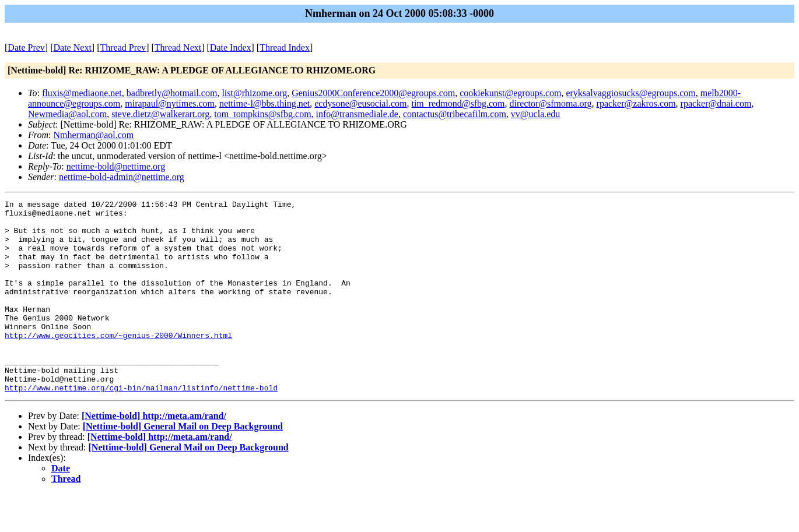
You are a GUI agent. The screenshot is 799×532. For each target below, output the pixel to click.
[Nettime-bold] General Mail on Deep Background (183, 465)
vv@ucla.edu (535, 114)
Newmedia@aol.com (67, 114)
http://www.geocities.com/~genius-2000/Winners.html (118, 363)
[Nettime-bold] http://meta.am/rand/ (154, 454)
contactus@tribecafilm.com (455, 114)
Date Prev (26, 47)
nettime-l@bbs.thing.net (264, 103)
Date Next (73, 47)
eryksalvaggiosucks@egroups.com (630, 93)
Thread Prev (123, 47)
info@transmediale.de (357, 114)
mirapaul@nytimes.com (170, 103)
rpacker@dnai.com (716, 103)
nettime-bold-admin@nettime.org (122, 177)
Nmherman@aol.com (93, 135)
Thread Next (178, 47)
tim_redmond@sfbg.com (458, 103)
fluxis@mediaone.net (82, 93)
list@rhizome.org (254, 93)
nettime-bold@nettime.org (116, 166)
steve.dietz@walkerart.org (160, 114)
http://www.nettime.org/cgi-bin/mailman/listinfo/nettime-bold (141, 426)
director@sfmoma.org (551, 103)
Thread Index (285, 47)
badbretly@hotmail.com (172, 93)
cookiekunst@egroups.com (510, 93)
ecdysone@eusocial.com (360, 103)
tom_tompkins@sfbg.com (262, 114)
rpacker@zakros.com (636, 103)
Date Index (231, 47)
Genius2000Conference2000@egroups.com (373, 93)
